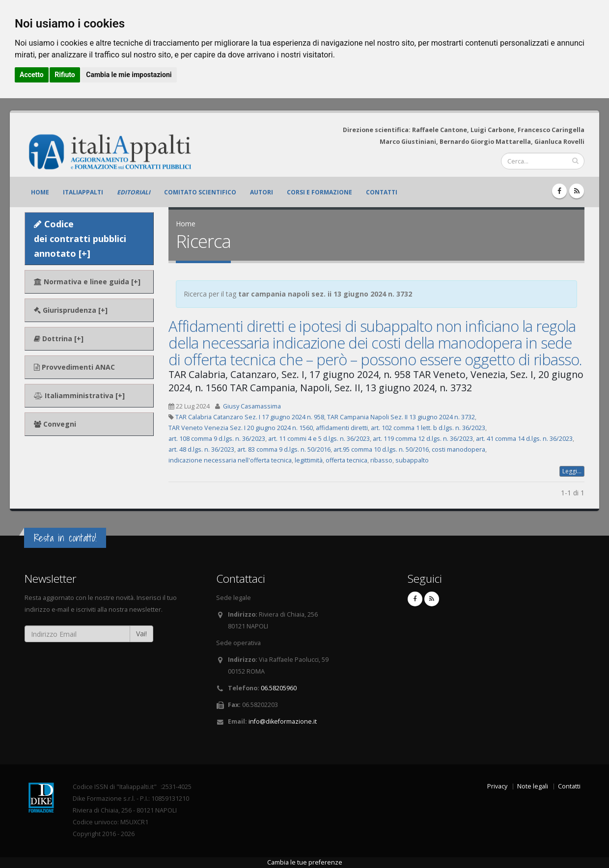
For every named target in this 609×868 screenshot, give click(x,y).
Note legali (533, 786)
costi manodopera (458, 449)
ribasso (381, 460)
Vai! (141, 634)
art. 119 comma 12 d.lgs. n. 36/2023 (423, 439)
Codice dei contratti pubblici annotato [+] (80, 239)
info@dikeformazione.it (283, 721)
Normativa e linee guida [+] (87, 282)
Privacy (497, 786)
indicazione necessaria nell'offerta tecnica (230, 460)
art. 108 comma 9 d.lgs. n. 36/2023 (217, 439)
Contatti (382, 192)
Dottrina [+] (59, 339)
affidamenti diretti (342, 428)
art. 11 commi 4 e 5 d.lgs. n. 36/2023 (319, 439)
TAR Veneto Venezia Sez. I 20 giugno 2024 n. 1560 (241, 428)
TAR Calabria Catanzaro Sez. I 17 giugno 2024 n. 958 (250, 417)
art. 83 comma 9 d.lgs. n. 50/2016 (284, 449)
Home (40, 192)
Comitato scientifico (200, 192)
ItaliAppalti (83, 192)
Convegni (55, 424)
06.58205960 (279, 688)
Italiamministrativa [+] (79, 395)
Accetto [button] (32, 75)
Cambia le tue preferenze (305, 862)
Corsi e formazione (319, 192)
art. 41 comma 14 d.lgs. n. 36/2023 (524, 439)
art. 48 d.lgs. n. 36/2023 (201, 449)
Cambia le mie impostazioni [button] (129, 75)
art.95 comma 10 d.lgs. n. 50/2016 (381, 449)
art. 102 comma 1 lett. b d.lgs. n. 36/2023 (428, 428)
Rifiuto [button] (65, 75)
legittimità (309, 460)
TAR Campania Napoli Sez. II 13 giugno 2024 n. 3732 (401, 417)
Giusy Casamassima (252, 406)
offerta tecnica (346, 460)
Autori (262, 192)
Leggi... (572, 471)
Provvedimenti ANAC (74, 367)
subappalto (412, 460)
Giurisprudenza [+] (71, 310)
